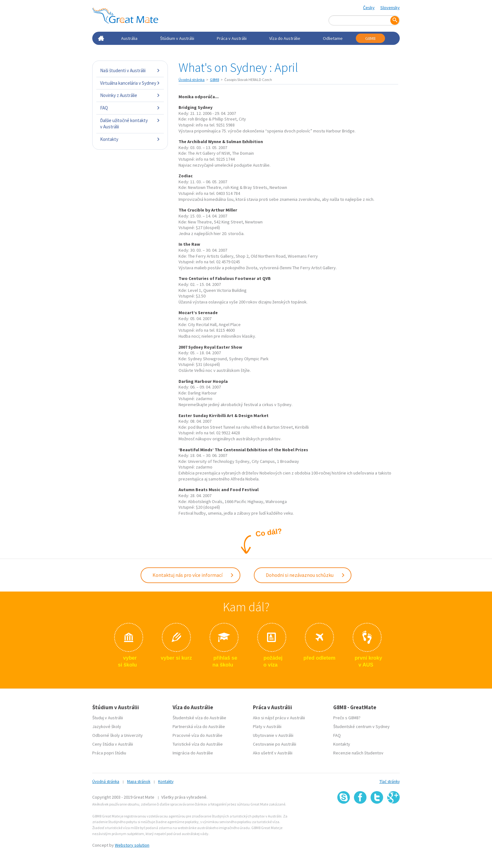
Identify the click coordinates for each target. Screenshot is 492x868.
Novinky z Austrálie (130, 95)
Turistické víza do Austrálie (198, 743)
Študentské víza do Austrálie (199, 716)
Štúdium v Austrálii (177, 38)
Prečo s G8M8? (347, 716)
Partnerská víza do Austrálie (199, 725)
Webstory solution (132, 844)
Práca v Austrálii (232, 38)
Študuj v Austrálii (108, 716)
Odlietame (333, 38)
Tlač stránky (390, 780)
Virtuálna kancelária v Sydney (130, 83)
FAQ (130, 108)
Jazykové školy (107, 725)
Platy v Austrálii (267, 725)
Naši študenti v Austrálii (130, 70)
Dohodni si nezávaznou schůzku (305, 574)
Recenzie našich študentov (358, 752)
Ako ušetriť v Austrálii (273, 752)
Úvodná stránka (192, 80)
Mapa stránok (139, 780)
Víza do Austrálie (285, 38)
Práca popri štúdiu (109, 752)
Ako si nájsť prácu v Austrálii (279, 716)
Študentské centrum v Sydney (361, 725)
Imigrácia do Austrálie (193, 752)
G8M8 (370, 38)
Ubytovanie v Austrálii (273, 734)
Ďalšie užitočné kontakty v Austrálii (130, 123)
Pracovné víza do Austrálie (198, 734)
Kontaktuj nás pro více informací (193, 574)
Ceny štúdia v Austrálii (113, 743)
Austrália (129, 38)
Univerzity (133, 734)
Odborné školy (106, 734)
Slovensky (390, 8)
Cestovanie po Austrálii (275, 743)
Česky (369, 8)
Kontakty (130, 139)
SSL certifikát (377, 816)
